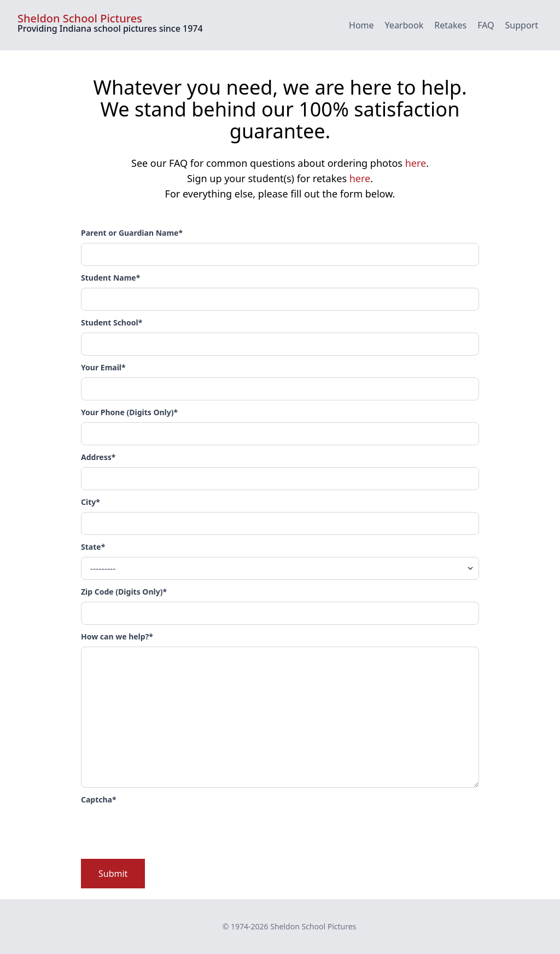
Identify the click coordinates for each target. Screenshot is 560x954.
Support (522, 25)
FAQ (486, 25)
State (93, 547)
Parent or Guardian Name (132, 233)
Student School (112, 322)
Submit (113, 874)
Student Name (110, 278)
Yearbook (404, 25)
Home (361, 25)
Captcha (99, 799)
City (91, 502)
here (416, 163)
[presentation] (164, 831)
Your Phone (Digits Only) (129, 412)
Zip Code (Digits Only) (124, 592)
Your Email (103, 367)
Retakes (450, 25)
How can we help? (117, 636)
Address (98, 457)
